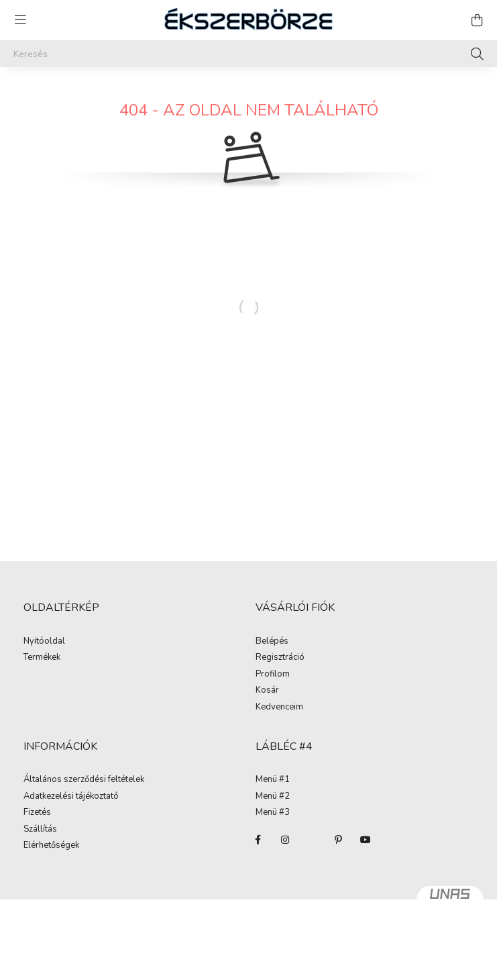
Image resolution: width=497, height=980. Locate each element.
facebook (258, 840)
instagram (285, 840)
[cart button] (477, 20)
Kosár (267, 691)
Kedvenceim (279, 707)
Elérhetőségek (51, 846)
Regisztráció (280, 658)
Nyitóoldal (44, 642)
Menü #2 (273, 797)
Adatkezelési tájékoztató (71, 797)
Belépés (272, 642)
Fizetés (37, 813)
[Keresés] (248, 54)
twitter (312, 840)
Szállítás (40, 830)
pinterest (339, 840)
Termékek (42, 658)
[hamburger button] (20, 20)
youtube (366, 840)
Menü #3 (273, 813)
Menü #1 (273, 780)
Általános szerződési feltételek (84, 780)
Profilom (273, 675)
